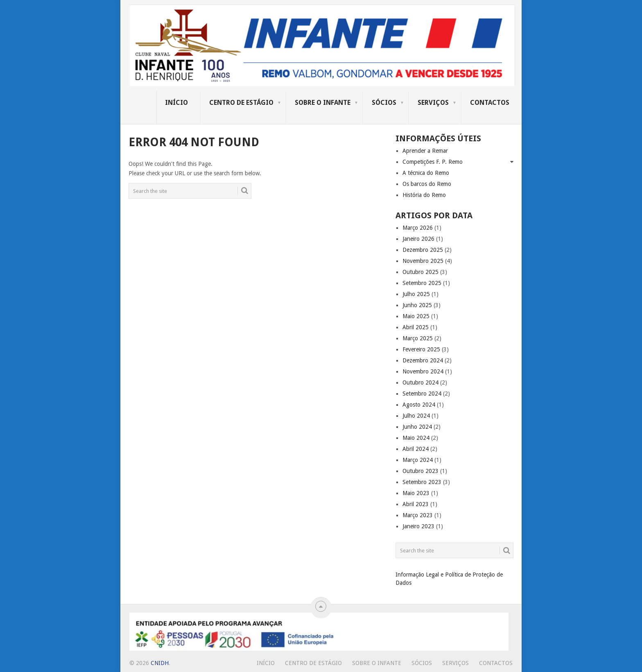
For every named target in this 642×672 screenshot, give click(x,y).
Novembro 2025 (423, 261)
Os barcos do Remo (427, 184)
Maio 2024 (416, 438)
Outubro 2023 (420, 471)
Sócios (384, 103)
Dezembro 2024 (423, 360)
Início (176, 103)
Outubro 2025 (420, 272)
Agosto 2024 (419, 405)
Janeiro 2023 (418, 526)
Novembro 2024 (423, 371)
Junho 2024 (417, 427)
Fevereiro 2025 (421, 349)
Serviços (433, 103)
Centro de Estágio (241, 103)
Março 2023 (418, 515)
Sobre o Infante (323, 103)
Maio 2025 (416, 316)
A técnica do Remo (426, 173)
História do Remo (424, 195)
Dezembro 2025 (423, 250)
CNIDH (160, 663)
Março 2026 (418, 228)
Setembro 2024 (422, 394)
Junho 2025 (417, 305)
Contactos (490, 103)
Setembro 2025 (422, 283)
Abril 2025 (416, 327)
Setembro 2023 (422, 482)
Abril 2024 (416, 449)
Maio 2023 (416, 493)
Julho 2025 (416, 294)
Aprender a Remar (425, 151)
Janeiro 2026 (418, 239)
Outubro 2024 (420, 382)
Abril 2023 (416, 504)
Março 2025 (418, 338)
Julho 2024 (416, 416)
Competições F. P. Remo (433, 162)
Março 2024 (418, 460)
